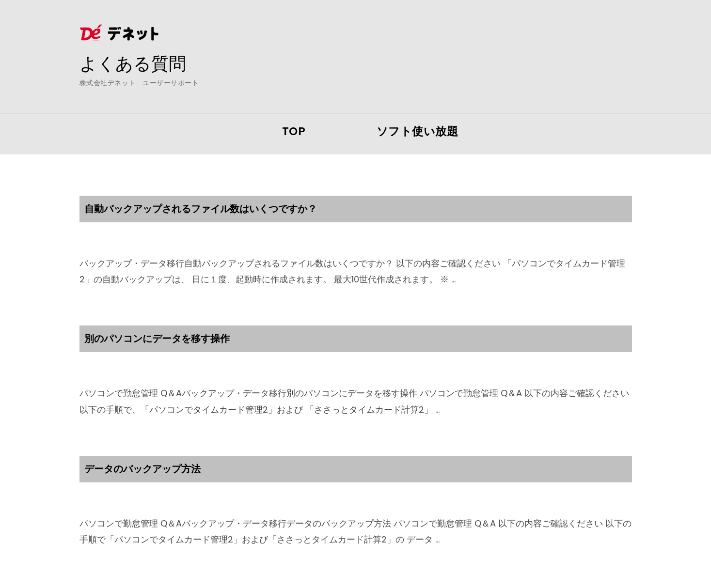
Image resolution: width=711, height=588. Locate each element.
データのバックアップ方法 (142, 469)
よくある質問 (133, 63)
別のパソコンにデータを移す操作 (157, 339)
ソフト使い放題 (418, 131)
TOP (294, 131)
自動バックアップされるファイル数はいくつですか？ (201, 209)
